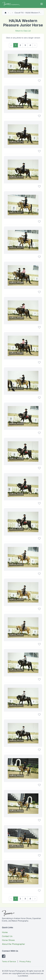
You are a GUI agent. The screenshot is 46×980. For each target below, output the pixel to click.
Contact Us (7, 936)
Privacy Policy (25, 961)
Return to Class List (23, 31)
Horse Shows (8, 940)
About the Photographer (13, 944)
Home (5, 932)
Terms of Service (9, 961)
